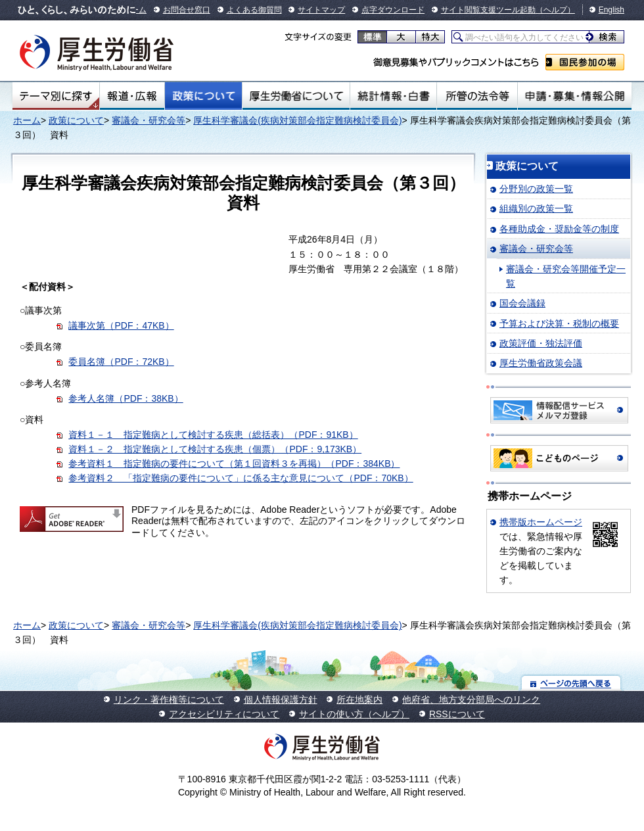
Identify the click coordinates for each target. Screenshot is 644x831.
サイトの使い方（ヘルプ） (354, 714)
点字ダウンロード (393, 10)
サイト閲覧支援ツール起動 (488, 10)
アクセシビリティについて (224, 714)
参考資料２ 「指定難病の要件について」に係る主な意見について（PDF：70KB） (241, 478)
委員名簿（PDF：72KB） (121, 362)
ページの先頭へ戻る (571, 683)
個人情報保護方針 (281, 700)
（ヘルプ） (555, 10)
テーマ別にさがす (56, 96)
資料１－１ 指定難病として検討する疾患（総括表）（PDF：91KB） (213, 435)
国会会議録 (522, 303)
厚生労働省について (296, 96)
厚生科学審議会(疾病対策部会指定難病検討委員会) (297, 120)
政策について (203, 96)
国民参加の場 (585, 62)
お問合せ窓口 (187, 10)
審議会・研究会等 (149, 120)
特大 (430, 37)
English (611, 10)
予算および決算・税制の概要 (559, 323)
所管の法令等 (477, 96)
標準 (372, 37)
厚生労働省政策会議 (541, 363)
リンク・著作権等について (169, 700)
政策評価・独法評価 (541, 343)
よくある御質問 (254, 10)
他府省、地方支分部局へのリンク (471, 700)
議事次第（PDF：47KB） (121, 325)
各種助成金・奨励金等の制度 (559, 229)
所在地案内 (359, 700)
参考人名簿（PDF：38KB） (126, 398)
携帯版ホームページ (541, 522)
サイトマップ (321, 10)
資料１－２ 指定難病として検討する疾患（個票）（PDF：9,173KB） (215, 449)
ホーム (27, 120)
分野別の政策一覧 (536, 189)
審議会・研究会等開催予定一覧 (566, 276)
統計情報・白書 (393, 96)
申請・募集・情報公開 (575, 96)
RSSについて (457, 714)
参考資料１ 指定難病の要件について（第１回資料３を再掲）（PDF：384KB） (234, 463)
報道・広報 (132, 96)
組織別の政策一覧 (536, 208)
